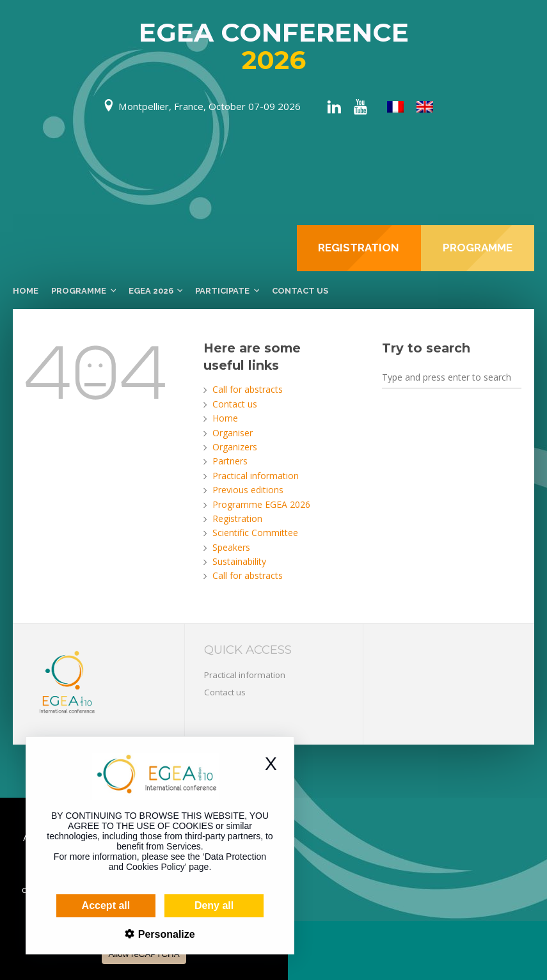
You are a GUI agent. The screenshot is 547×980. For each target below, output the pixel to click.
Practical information (256, 476)
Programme (79, 291)
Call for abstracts (248, 389)
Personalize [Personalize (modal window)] (142, 934)
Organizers (235, 447)
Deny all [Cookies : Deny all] (191, 905)
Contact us (300, 291)
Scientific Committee (255, 533)
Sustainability (239, 561)
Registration (237, 518)
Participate (222, 291)
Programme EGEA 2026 (261, 504)
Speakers (231, 547)
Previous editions (248, 490)
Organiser (233, 433)
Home (26, 291)
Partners (230, 461)
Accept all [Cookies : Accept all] (83, 905)
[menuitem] (395, 107)
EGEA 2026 (151, 291)
